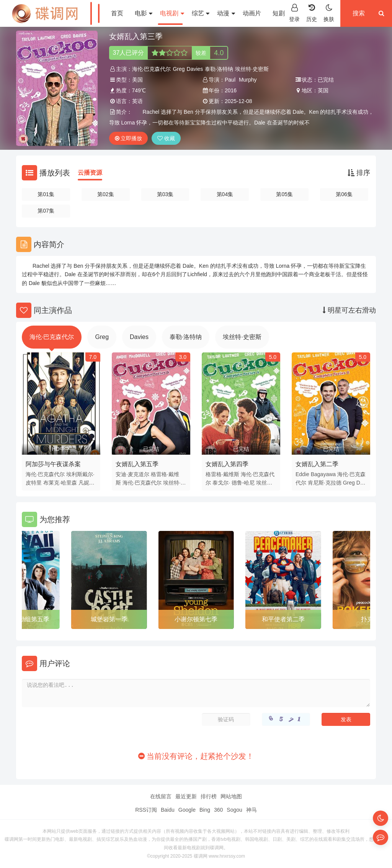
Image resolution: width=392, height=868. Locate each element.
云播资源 (90, 173)
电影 (144, 13)
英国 (323, 90)
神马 (252, 810)
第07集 (46, 211)
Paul (230, 80)
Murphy (248, 80)
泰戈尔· (221, 483)
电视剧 (172, 13)
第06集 (344, 194)
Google (187, 810)
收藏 (166, 138)
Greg (179, 69)
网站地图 (231, 796)
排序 (359, 173)
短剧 (281, 13)
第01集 (46, 194)
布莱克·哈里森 (60, 483)
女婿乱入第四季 (227, 464)
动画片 (252, 13)
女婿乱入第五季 (137, 464)
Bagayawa (323, 474)
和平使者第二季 (283, 619)
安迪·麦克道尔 (132, 474)
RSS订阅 (146, 810)
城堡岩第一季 (109, 619)
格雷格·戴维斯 (222, 474)
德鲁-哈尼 (243, 483)
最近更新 (186, 796)
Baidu (168, 810)
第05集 (284, 194)
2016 (231, 90)
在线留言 (161, 796)
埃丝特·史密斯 (252, 69)
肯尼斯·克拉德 (325, 483)
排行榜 (209, 796)
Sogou (234, 810)
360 (218, 810)
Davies (195, 69)
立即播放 (129, 138)
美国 (137, 80)
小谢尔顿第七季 (196, 619)
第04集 (225, 194)
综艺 (201, 13)
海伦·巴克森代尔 (152, 69)
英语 (137, 101)
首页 (117, 13)
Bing (205, 810)
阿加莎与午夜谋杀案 (53, 464)
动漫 (226, 13)
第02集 (106, 194)
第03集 (165, 194)
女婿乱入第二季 (317, 464)
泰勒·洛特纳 (219, 69)
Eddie (302, 474)
